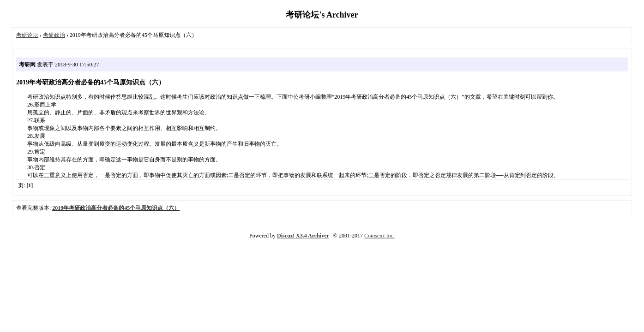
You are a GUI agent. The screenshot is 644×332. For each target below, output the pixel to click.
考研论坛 (27, 35)
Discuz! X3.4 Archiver (303, 236)
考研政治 (54, 35)
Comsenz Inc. (379, 236)
